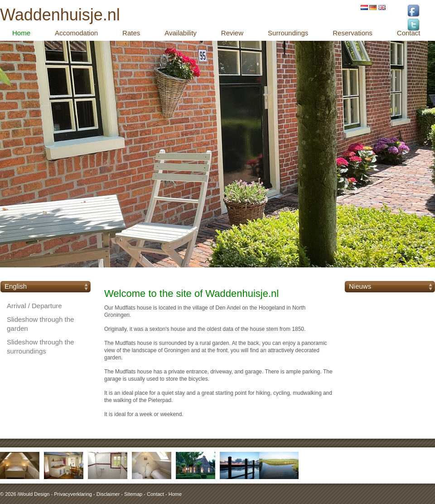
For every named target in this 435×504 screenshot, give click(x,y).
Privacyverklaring (73, 494)
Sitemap (133, 494)
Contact (155, 494)
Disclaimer (108, 494)
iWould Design (34, 494)
